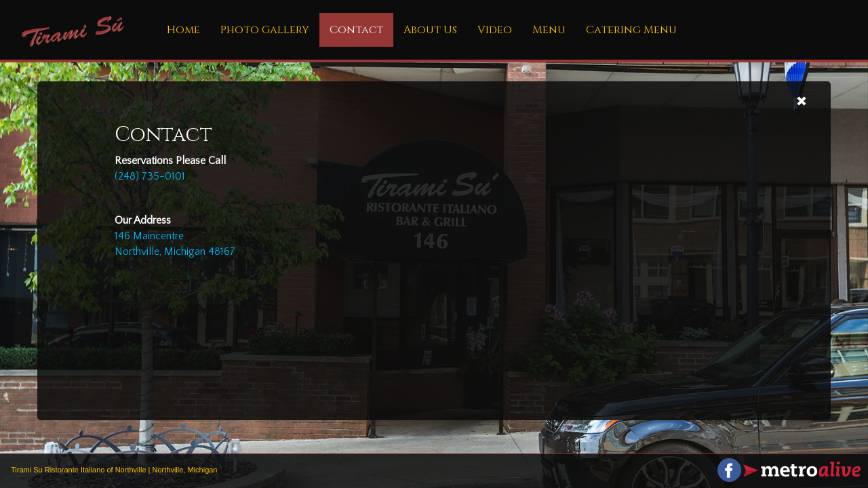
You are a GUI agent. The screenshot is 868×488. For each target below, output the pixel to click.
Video (495, 30)
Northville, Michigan (185, 470)
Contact (356, 30)
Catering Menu (631, 30)
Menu (549, 30)
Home (183, 30)
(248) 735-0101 (150, 176)
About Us (430, 30)
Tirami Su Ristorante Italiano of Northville (79, 470)
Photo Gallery (265, 30)
